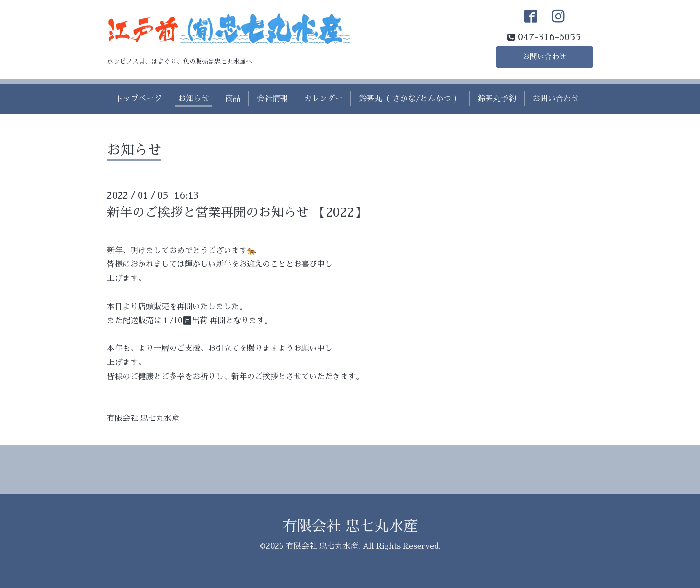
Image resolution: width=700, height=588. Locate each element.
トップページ (139, 99)
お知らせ (193, 99)
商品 (233, 99)
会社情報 (272, 99)
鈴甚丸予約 (497, 99)
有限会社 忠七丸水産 (350, 527)
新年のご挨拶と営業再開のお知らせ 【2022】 (237, 212)
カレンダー (323, 99)
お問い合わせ (544, 56)
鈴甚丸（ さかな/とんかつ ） (410, 99)
